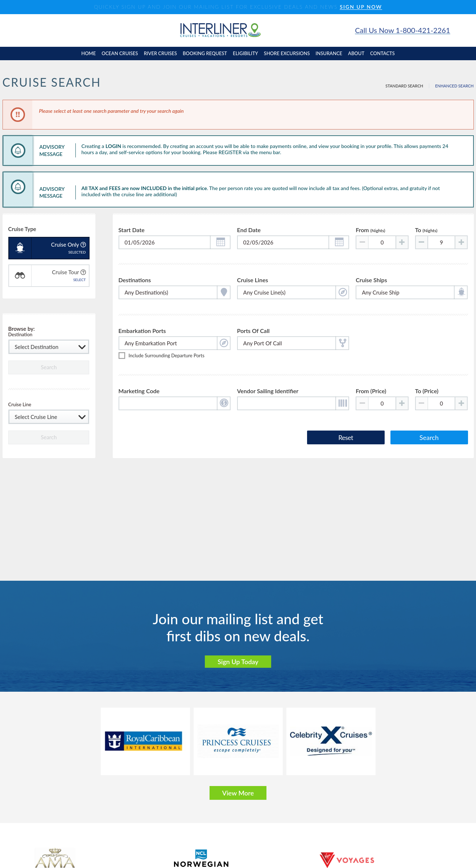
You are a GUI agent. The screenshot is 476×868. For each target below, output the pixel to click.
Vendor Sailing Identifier (268, 392)
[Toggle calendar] (175, 243)
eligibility (245, 53)
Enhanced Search (454, 86)
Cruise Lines (253, 280)
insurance (329, 53)
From (370, 230)
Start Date (132, 230)
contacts (382, 53)
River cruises (160, 53)
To (426, 230)
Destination (20, 335)
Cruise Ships (371, 280)
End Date (249, 230)
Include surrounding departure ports (167, 357)
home (88, 53)
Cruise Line (20, 405)
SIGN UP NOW (361, 7)
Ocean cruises (120, 53)
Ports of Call (253, 332)
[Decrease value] (422, 243)
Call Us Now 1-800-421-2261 (402, 30)
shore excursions (287, 53)
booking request (205, 53)
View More (238, 793)
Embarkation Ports (142, 332)
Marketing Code (139, 392)
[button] (220, 243)
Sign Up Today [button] (238, 662)
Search (429, 438)
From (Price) (371, 392)
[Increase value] (402, 243)
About (356, 53)
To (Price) (427, 392)
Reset (345, 438)
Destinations (135, 280)
